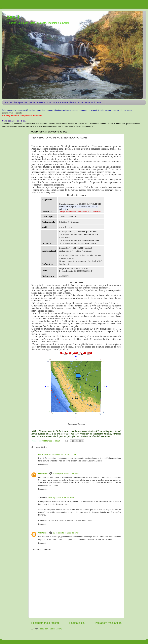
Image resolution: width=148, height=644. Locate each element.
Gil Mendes (43, 473)
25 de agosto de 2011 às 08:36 (62, 454)
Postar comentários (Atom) (50, 629)
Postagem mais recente (45, 623)
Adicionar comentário (42, 549)
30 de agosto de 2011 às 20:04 (66, 533)
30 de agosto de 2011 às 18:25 (61, 498)
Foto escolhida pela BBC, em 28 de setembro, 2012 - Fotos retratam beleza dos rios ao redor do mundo (54, 102)
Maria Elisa (43, 454)
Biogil (13, 17)
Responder (43, 465)
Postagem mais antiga (108, 623)
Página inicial (77, 623)
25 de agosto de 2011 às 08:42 (66, 473)
